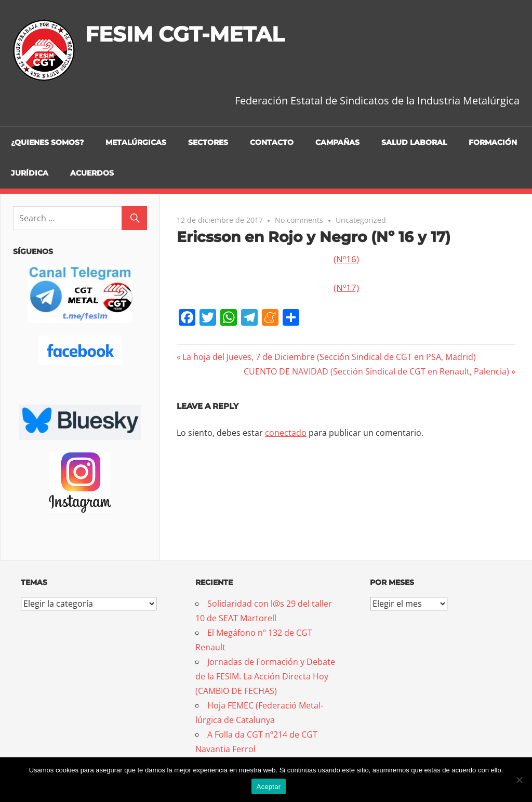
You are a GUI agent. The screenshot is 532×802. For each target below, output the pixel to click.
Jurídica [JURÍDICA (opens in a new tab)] (30, 173)
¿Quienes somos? (47, 142)
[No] (519, 780)
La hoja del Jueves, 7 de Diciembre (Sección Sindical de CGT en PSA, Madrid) (329, 357)
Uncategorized (361, 220)
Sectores (208, 142)
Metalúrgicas (136, 142)
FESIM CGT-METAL (185, 34)
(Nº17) (346, 288)
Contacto (272, 142)
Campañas (337, 142)
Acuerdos (92, 173)
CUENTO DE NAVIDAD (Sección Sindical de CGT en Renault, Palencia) (376, 371)
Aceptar (269, 787)
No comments (299, 220)
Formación (493, 142)
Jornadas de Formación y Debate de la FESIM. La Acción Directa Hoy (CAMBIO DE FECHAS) (265, 676)
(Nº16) (346, 259)
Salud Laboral (414, 142)
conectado (286, 433)
